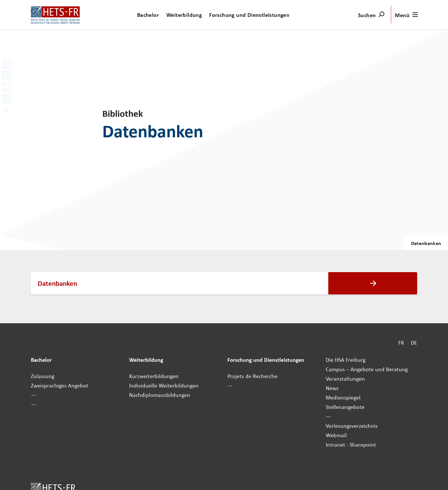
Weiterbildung (184, 15)
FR (401, 343)
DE (414, 343)
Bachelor (148, 15)
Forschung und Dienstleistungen (249, 15)
